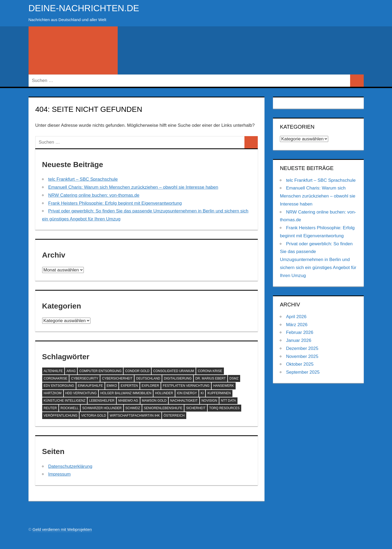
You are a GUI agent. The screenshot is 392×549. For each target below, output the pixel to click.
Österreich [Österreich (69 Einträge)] (174, 416)
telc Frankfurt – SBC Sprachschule (83, 179)
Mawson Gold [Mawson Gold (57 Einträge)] (154, 401)
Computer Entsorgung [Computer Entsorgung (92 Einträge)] (100, 371)
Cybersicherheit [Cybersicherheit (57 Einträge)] (117, 378)
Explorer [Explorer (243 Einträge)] (150, 386)
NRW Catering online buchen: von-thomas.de (94, 195)
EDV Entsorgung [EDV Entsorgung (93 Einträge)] (59, 386)
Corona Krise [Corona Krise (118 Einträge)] (210, 371)
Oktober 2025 (300, 364)
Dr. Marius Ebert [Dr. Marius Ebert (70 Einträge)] (211, 378)
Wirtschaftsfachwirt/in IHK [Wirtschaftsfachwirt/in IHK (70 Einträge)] (135, 416)
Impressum (60, 474)
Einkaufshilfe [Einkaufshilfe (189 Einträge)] (90, 386)
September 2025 (303, 372)
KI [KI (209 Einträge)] (202, 393)
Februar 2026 (300, 332)
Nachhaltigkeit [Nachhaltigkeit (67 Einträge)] (184, 401)
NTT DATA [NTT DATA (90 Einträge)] (229, 401)
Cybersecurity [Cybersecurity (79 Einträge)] (85, 378)
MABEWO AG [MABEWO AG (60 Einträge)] (128, 401)
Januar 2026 (299, 340)
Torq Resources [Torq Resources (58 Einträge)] (224, 408)
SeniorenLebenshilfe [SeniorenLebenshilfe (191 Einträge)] (163, 408)
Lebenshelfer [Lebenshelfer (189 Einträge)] (102, 401)
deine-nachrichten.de (88, 8)
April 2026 (296, 317)
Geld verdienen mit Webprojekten (62, 529)
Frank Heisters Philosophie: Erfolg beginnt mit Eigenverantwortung (115, 203)
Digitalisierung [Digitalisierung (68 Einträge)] (178, 378)
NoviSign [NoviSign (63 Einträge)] (209, 401)
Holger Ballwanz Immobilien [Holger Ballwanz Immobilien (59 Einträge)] (126, 393)
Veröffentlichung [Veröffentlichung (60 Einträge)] (61, 416)
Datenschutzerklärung (70, 466)
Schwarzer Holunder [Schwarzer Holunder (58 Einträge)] (102, 408)
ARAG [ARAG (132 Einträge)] (71, 371)
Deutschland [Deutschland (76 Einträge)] (148, 378)
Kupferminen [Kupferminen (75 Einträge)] (219, 393)
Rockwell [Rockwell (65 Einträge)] (70, 408)
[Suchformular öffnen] (73, 50)
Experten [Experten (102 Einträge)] (129, 386)
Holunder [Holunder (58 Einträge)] (164, 393)
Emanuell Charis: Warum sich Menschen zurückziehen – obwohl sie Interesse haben (133, 187)
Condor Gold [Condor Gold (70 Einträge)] (137, 371)
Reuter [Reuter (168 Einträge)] (50, 408)
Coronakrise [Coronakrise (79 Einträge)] (56, 378)
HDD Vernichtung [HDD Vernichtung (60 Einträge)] (81, 393)
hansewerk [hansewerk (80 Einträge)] (223, 386)
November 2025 (302, 356)
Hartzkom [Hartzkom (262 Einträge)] (53, 393)
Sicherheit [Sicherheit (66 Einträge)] (196, 408)
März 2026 (297, 325)
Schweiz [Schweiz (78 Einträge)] (133, 408)
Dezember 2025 (302, 348)
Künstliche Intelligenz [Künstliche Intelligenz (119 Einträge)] (65, 401)
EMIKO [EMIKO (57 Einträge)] (112, 386)
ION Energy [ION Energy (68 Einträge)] (187, 393)
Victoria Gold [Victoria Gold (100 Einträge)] (94, 416)
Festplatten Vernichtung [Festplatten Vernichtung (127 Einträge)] (186, 386)
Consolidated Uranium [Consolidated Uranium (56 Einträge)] (174, 371)
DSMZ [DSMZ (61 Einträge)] (234, 378)
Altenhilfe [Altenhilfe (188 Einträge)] (53, 371)
